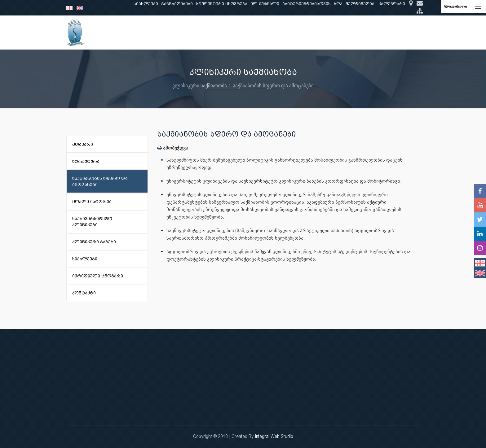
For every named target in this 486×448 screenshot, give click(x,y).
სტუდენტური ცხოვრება (222, 4)
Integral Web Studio (274, 436)
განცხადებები (177, 4)
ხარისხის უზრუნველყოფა (297, 32)
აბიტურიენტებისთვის (307, 4)
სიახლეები (146, 4)
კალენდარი (392, 4)
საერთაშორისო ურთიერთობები (371, 32)
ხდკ (338, 4)
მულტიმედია (360, 4)
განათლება (164, 32)
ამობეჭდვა (173, 148)
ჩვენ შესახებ (130, 32)
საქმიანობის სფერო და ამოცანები (273, 85)
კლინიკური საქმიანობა (234, 32)
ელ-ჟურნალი (265, 4)
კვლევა (192, 32)
